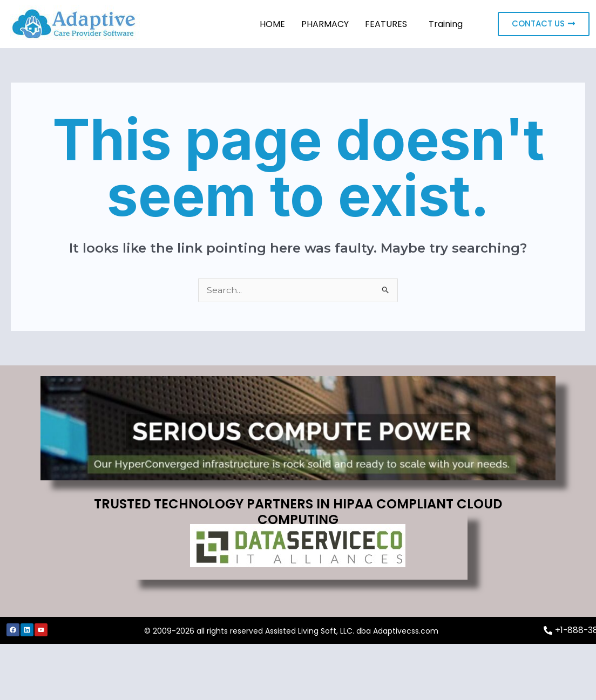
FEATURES (386, 24)
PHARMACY (325, 24)
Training (446, 24)
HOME (272, 24)
